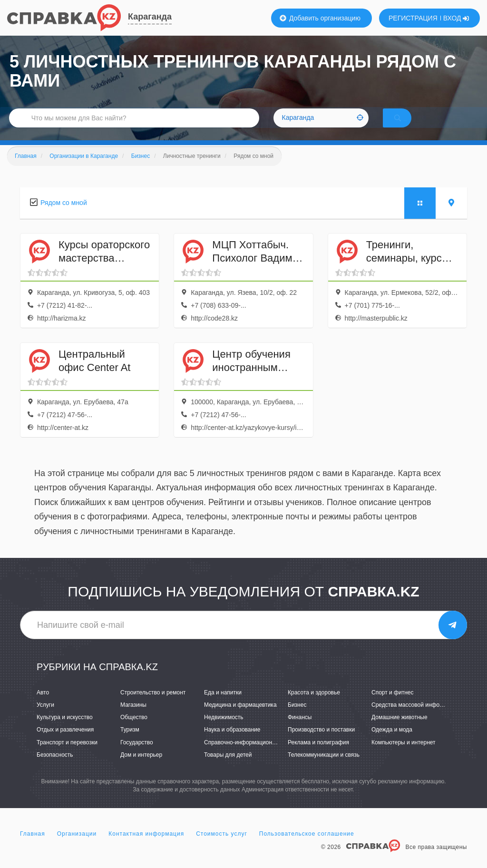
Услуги (45, 717)
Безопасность (55, 767)
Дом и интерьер (141, 767)
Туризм (130, 742)
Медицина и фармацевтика (240, 717)
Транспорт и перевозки (67, 755)
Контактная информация (146, 846)
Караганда (150, 17)
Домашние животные (399, 730)
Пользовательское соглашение (307, 846)
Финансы (300, 730)
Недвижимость (224, 730)
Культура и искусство (65, 730)
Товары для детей (228, 767)
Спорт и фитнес (393, 705)
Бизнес (297, 717)
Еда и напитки (223, 705)
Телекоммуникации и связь (324, 767)
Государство (137, 755)
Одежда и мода (392, 742)
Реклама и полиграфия (318, 755)
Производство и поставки (321, 742)
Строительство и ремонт (153, 705)
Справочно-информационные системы (255, 755)
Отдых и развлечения (65, 742)
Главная (33, 846)
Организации (77, 846)
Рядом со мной (64, 215)
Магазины (133, 717)
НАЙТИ (411, 126)
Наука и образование (232, 742)
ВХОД (456, 18)
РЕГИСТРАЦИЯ (413, 18)
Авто (43, 705)
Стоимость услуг (222, 846)
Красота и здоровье (314, 705)
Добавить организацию (320, 18)
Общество (134, 730)
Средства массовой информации (415, 717)
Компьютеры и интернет (404, 755)
